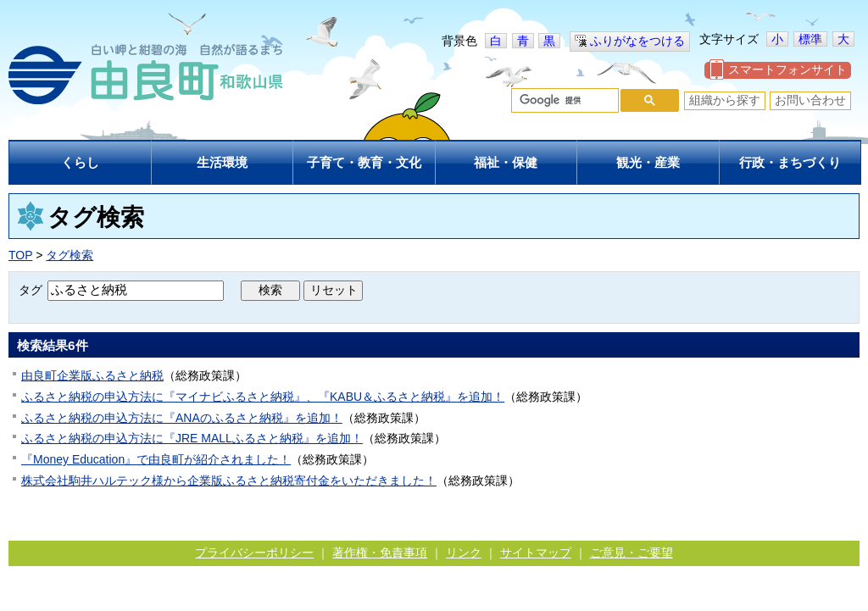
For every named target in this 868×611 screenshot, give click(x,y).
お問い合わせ (810, 100)
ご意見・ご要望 (632, 553)
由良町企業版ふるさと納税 (92, 375)
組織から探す (725, 100)
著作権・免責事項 (380, 553)
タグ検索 (70, 255)
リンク (464, 553)
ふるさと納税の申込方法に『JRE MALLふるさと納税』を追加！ (192, 438)
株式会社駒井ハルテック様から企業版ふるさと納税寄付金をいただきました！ (229, 480)
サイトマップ (536, 553)
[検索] (563, 101)
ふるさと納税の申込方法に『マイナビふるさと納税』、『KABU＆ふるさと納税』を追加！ (263, 397)
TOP (20, 255)
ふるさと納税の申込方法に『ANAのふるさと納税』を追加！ (182, 418)
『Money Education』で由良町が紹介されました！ (156, 459)
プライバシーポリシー (254, 553)
